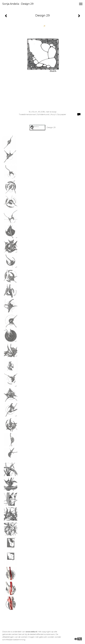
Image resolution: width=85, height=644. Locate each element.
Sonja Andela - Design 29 (18, 4)
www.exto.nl (31, 632)
